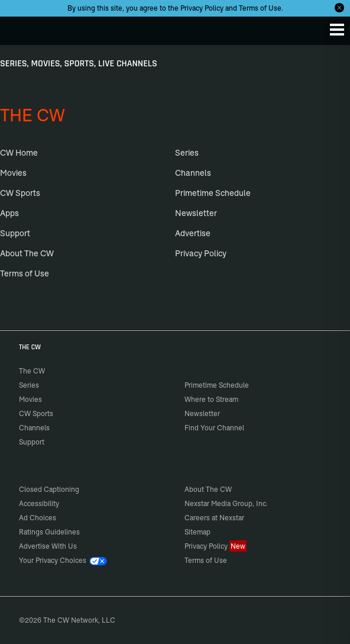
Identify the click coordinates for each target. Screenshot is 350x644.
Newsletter (196, 213)
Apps (9, 213)
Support (15, 233)
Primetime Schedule (213, 193)
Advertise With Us (48, 546)
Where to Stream (211, 399)
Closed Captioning (49, 489)
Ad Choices (38, 518)
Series (187, 153)
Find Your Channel (214, 428)
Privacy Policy (202, 8)
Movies (13, 173)
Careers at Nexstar (214, 518)
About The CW (27, 253)
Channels (193, 173)
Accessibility (39, 503)
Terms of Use (260, 8)
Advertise (193, 233)
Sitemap (197, 532)
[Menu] (337, 30)
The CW (21, 28)
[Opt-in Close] (339, 8)
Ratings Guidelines (49, 532)
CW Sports (20, 193)
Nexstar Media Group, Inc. (226, 503)
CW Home (19, 153)
